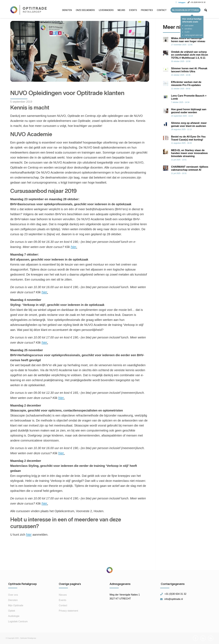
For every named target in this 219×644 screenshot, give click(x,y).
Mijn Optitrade (16, 605)
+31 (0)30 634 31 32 (175, 594)
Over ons (13, 595)
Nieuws (63, 595)
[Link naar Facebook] (196, 638)
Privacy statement (68, 611)
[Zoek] (206, 11)
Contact (63, 605)
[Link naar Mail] (211, 638)
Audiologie (14, 616)
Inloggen (182, 2)
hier (29, 534)
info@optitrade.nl (174, 599)
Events (63, 600)
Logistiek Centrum (18, 621)
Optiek (12, 611)
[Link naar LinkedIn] (203, 638)
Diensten (13, 600)
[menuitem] (67, 11)
